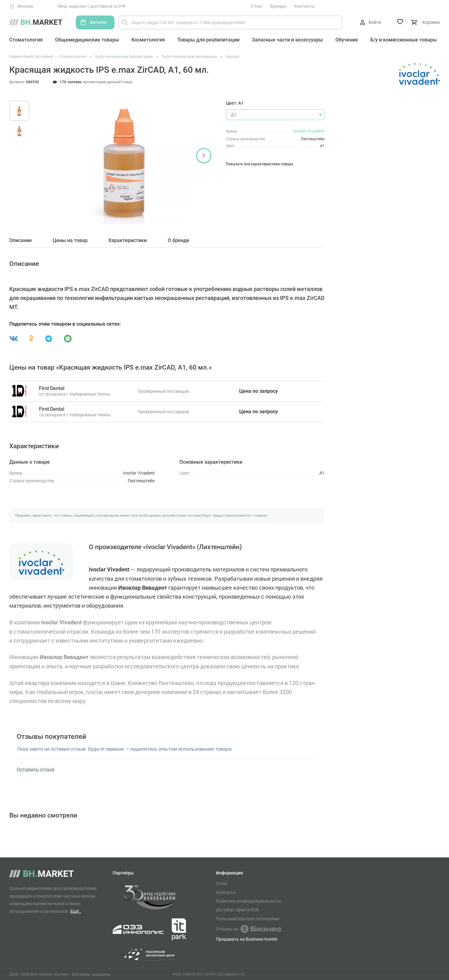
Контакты (304, 6)
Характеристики (127, 241)
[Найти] (125, 22)
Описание (21, 241)
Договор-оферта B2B (237, 910)
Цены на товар (70, 241)
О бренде (179, 241)
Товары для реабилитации (208, 40)
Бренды (278, 6)
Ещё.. (76, 911)
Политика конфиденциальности (248, 901)
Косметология (148, 40)
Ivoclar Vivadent (309, 131)
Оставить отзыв (36, 770)
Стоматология (26, 40)
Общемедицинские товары (87, 40)
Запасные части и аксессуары (287, 40)
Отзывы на (249, 929)
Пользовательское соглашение (248, 919)
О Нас (257, 6)
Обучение (347, 40)
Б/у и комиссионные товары (404, 40)
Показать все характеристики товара (260, 164)
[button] (204, 156)
